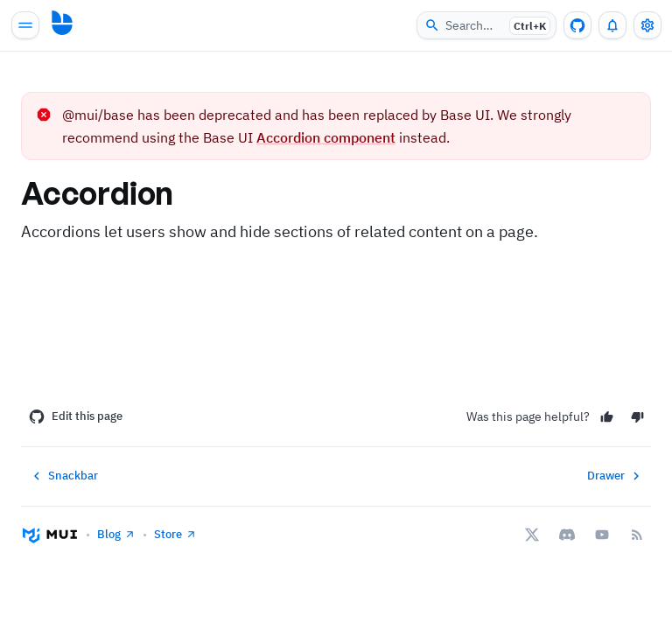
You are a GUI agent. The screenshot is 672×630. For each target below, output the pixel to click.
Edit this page (76, 416)
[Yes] (607, 417)
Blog (116, 534)
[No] (637, 417)
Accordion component (326, 137)
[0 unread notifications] (612, 25)
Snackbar (63, 476)
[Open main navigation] (25, 25)
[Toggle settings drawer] (647, 25)
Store (175, 534)
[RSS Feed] (637, 535)
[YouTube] (602, 535)
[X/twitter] (532, 535)
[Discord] (567, 535)
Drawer (616, 476)
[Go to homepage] (62, 23)
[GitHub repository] (577, 25)
